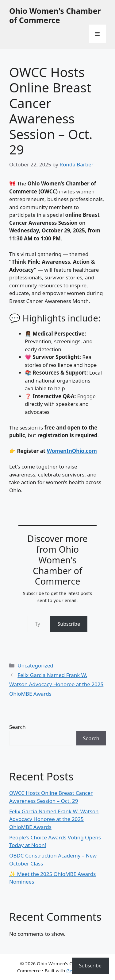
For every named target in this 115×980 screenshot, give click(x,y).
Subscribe (69, 624)
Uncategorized (35, 665)
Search (17, 727)
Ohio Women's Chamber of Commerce (55, 15)
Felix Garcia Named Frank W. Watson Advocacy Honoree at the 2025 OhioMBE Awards (56, 684)
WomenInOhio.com (72, 451)
